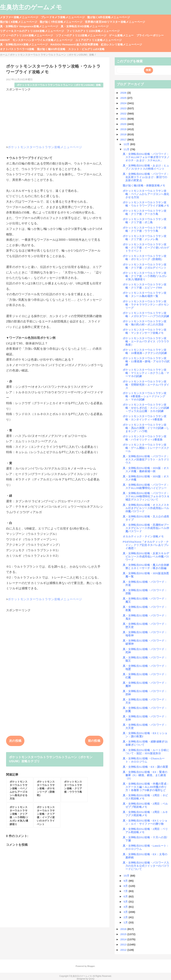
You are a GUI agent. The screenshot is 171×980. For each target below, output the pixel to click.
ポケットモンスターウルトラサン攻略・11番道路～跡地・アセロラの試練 (146, 361)
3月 (126, 912)
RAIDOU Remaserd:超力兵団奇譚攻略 (74, 44)
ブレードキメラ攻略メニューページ (63, 17)
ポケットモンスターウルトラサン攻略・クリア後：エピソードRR (145, 286)
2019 (124, 129)
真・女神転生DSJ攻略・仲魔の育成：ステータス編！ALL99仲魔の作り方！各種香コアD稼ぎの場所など (146, 787)
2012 (124, 950)
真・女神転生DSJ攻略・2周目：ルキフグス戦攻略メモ (145, 814)
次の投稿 (15, 741)
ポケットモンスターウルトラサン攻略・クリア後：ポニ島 (145, 221)
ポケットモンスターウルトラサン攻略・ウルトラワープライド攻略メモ (146, 204)
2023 (124, 108)
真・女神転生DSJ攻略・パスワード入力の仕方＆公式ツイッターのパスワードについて (146, 866)
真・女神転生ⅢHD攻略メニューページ (85, 26)
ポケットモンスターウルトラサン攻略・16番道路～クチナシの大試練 (145, 351)
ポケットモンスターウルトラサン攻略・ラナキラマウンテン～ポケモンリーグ (146, 305)
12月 (127, 144)
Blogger (91, 966)
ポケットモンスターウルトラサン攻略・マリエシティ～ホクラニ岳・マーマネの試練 (146, 373)
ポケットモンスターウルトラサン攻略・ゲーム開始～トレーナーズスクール (146, 448)
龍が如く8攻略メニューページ (19, 22)
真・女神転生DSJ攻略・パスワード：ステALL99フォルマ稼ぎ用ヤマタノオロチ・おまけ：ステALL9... (146, 157)
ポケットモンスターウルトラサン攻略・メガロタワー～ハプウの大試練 (146, 315)
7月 (126, 891)
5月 (126, 902)
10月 (127, 876)
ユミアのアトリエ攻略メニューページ (99, 40)
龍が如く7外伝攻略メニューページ (61, 22)
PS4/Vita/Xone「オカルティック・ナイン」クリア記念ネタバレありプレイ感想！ (146, 545)
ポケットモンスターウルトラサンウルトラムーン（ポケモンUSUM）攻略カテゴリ (51, 759)
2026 (124, 93)
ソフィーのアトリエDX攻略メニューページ (27, 35)
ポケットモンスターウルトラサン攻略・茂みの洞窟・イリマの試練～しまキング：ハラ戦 (146, 428)
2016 (124, 929)
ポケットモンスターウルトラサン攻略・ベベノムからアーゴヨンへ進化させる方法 (146, 194)
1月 (126, 922)
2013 (124, 944)
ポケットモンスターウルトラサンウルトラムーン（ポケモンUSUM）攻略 (59, 85)
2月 (126, 917)
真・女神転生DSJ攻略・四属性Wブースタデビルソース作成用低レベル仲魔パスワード (146, 528)
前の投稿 (94, 741)
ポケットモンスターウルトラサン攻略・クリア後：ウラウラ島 (145, 229)
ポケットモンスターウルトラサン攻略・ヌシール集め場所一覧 (145, 294)
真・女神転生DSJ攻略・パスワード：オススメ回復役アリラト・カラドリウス (146, 459)
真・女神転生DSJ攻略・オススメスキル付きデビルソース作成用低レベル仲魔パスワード (146, 508)
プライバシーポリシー (150, 35)
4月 (126, 907)
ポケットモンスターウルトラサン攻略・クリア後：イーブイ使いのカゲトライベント (146, 248)
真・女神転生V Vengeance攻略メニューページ (29, 26)
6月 (126, 896)
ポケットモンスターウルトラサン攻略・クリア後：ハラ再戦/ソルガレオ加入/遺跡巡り (145, 276)
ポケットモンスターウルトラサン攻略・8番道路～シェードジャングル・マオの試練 (145, 396)
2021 (124, 119)
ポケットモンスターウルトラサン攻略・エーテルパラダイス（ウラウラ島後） (146, 341)
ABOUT (5, 40)
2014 (124, 939)
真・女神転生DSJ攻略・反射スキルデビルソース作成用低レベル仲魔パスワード (146, 557)
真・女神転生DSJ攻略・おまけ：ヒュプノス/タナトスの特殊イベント (146, 167)
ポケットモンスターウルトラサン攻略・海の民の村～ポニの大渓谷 (145, 323)
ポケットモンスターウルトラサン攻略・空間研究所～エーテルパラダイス (146, 385)
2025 (124, 98)
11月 (127, 149)
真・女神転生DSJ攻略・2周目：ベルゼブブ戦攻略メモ (145, 805)
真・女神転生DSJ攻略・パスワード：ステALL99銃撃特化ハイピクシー (146, 486)
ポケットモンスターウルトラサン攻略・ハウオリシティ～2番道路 (145, 438)
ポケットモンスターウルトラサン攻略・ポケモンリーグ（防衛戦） (145, 258)
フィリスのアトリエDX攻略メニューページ (93, 31)
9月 (126, 881)
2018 (124, 134)
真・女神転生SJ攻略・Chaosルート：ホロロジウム (144, 760)
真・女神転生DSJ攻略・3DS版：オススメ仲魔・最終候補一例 (146, 470)
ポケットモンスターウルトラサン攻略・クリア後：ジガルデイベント (145, 266)
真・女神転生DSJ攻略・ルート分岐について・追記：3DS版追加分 (146, 752)
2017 (124, 140)
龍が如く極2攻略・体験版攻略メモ (144, 185)
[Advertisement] (55, 117)
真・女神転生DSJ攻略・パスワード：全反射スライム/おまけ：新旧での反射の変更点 (146, 177)
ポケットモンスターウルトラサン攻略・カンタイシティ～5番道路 (145, 418)
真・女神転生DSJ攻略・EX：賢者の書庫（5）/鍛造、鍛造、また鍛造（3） (145, 775)
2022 (124, 114)
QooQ (92, 979)
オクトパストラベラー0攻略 (17, 49)
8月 (126, 886)
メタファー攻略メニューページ (19, 17)
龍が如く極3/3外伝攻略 (51, 49)
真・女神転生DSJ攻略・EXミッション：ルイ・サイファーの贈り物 (145, 822)
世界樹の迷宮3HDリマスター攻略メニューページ (115, 22)
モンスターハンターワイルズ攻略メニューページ (42, 40)
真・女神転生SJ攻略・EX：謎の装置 (145, 767)
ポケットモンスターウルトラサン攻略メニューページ (45, 147)
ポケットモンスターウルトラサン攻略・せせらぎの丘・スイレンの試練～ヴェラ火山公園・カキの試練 (146, 408)
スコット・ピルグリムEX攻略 (86, 49)
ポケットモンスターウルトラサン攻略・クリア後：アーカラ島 (145, 212)
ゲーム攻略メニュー (121, 35)
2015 (124, 934)
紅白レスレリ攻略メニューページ (121, 44)
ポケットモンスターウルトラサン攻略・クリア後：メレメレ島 (145, 238)
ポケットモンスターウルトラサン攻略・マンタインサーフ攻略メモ (145, 331)
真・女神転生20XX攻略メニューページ (24, 44)
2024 (124, 103)
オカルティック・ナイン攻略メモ (143, 536)
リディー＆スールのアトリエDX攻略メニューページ (32, 31)
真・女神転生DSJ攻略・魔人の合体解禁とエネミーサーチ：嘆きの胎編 (146, 566)
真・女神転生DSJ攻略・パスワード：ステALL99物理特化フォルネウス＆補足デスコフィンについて (146, 496)
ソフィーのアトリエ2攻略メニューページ (81, 35)
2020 (124, 124)
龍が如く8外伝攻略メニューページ (109, 17)
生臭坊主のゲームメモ (31, 7)
